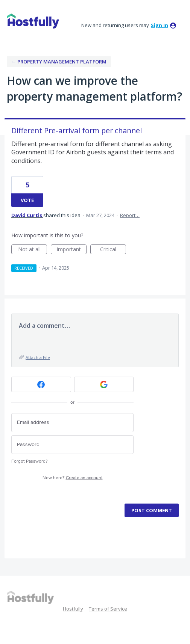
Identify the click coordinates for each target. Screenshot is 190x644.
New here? (73, 478)
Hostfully (73, 609)
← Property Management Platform (59, 62)
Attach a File (38, 357)
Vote (27, 200)
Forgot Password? (30, 461)
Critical (113, 250)
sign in (160, 25)
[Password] (72, 445)
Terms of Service (108, 609)
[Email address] (72, 423)
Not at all (33, 250)
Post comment (152, 510)
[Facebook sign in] (41, 384)
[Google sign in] (104, 384)
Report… (130, 215)
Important (71, 250)
